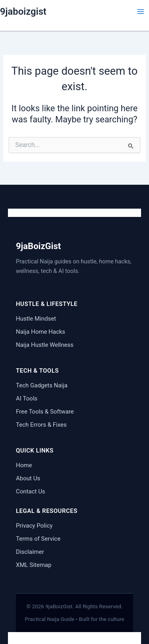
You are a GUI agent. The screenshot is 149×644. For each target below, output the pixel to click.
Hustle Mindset (36, 319)
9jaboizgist (23, 12)
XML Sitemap (34, 565)
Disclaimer (30, 552)
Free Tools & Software (45, 412)
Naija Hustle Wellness (45, 345)
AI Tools (27, 398)
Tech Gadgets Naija (42, 385)
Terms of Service (38, 539)
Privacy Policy (34, 526)
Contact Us (31, 491)
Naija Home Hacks (41, 332)
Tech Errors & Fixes (41, 425)
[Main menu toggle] (141, 12)
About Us (28, 478)
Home (24, 465)
